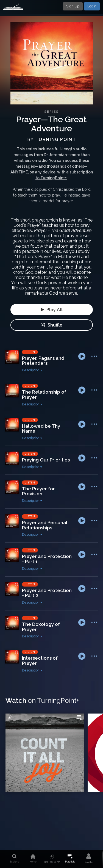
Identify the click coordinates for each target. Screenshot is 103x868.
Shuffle (52, 325)
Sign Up (73, 6)
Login (92, 6)
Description (32, 370)
